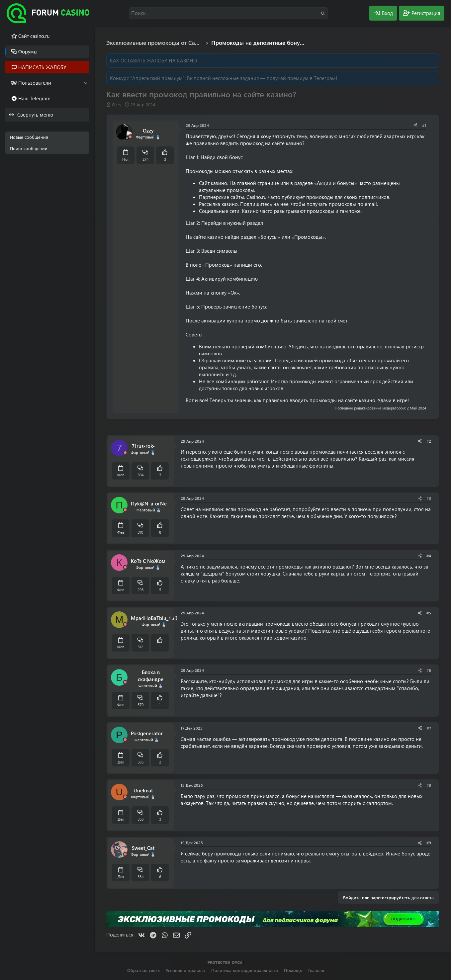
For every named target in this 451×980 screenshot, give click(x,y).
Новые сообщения (29, 137)
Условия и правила (185, 970)
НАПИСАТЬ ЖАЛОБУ (42, 67)
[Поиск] (228, 13)
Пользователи (35, 83)
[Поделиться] (415, 125)
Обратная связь (143, 970)
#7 (429, 728)
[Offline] (130, 137)
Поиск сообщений (29, 148)
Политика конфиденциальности (245, 970)
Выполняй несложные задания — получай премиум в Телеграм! (262, 78)
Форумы (28, 51)
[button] (86, 83)
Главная (316, 970)
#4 (429, 556)
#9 (429, 843)
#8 (429, 785)
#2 (429, 441)
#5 (429, 613)
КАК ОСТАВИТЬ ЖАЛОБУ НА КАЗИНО (153, 60)
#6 (429, 670)
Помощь (293, 970)
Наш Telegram (34, 98)
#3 (429, 498)
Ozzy (117, 104)
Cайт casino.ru (34, 36)
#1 (424, 125)
